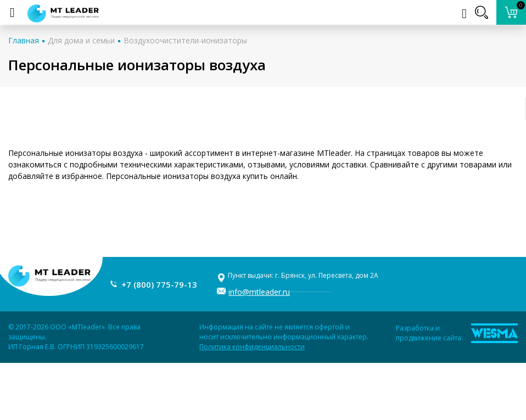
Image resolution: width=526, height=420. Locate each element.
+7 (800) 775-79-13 (159, 284)
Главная (24, 40)
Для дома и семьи (81, 40)
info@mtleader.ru (259, 292)
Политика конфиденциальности (252, 347)
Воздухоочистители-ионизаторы (185, 40)
